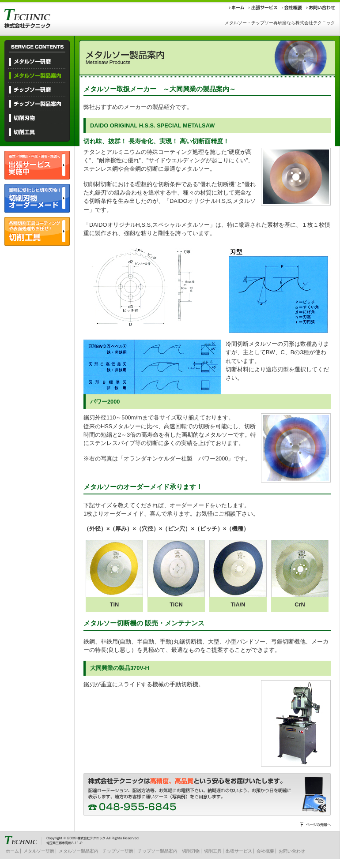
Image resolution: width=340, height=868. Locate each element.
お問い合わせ (292, 851)
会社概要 (265, 851)
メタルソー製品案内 (79, 851)
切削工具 (213, 851)
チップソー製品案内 (158, 851)
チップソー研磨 (118, 851)
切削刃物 (191, 851)
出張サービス (239, 851)
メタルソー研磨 (39, 851)
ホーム (12, 851)
